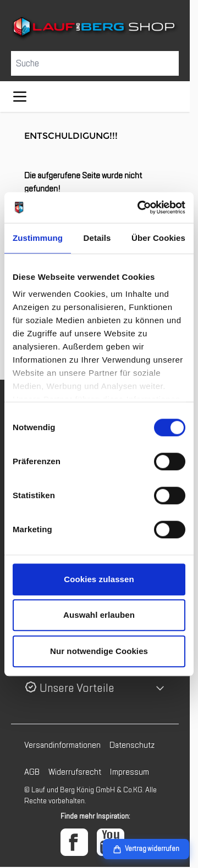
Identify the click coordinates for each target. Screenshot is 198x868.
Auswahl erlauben (99, 615)
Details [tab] (97, 238)
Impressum (130, 772)
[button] (95, 688)
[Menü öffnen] (20, 97)
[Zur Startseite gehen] (95, 28)
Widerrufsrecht (75, 772)
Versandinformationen (62, 745)
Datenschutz (132, 745)
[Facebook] (74, 842)
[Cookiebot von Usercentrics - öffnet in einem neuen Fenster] (140, 207)
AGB (32, 772)
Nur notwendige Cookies (99, 651)
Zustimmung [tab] (38, 238)
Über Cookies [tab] (158, 238)
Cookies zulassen (99, 579)
